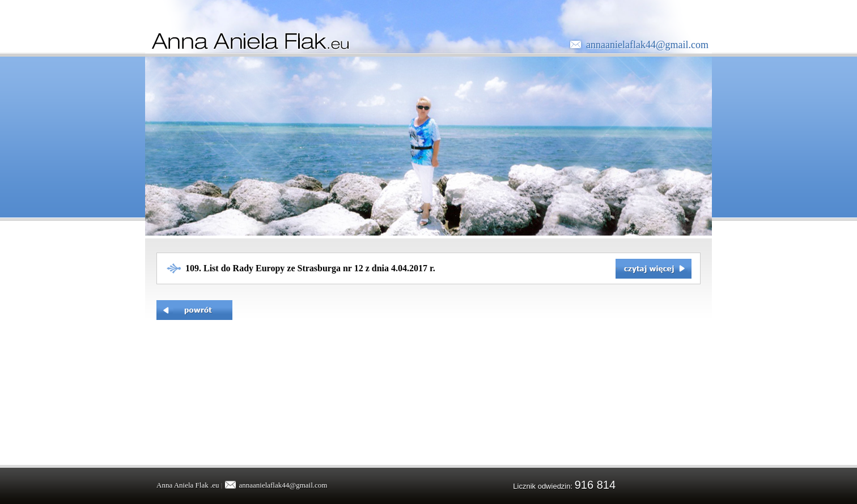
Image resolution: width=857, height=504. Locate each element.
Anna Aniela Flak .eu (188, 485)
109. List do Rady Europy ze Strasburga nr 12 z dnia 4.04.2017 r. (310, 268)
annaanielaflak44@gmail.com (647, 45)
